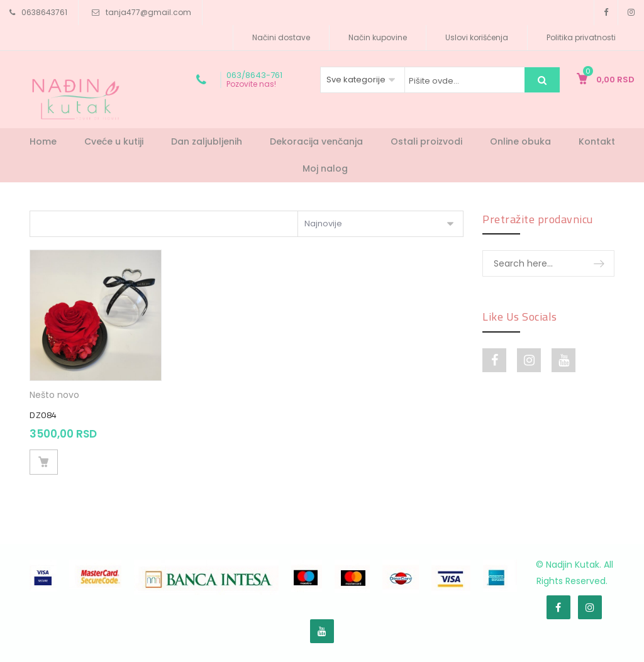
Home (43, 141)
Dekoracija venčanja (316, 141)
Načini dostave (281, 37)
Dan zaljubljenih (207, 141)
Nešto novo (54, 395)
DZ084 (43, 415)
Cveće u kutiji (114, 141)
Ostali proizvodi (426, 141)
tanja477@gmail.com (148, 12)
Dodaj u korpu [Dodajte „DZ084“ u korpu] (44, 462)
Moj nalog (325, 168)
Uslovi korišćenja (477, 37)
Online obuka (520, 141)
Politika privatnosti (581, 37)
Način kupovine (378, 37)
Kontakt (597, 141)
